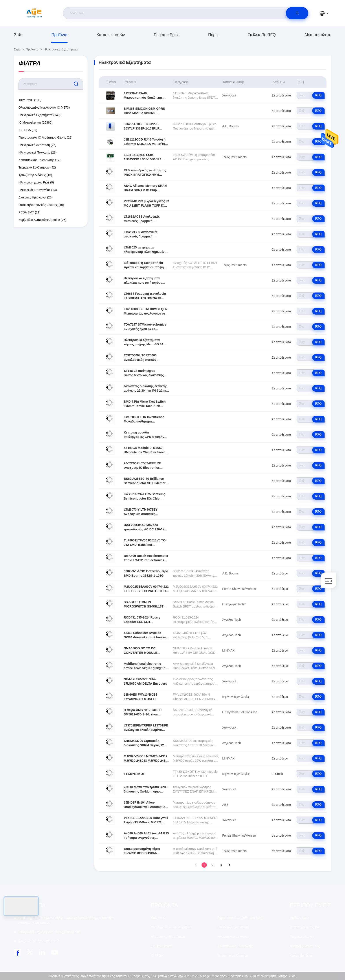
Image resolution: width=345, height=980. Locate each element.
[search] (297, 13)
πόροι (213, 35)
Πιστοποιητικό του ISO (305, 927)
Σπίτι (18, 35)
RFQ (318, 95)
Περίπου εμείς (166, 35)
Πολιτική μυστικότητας (305, 946)
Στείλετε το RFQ (262, 35)
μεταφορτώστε (318, 35)
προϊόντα (59, 35)
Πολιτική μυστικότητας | (65, 976)
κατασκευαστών (111, 35)
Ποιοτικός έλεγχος (302, 937)
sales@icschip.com (49, 932)
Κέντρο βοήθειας (301, 956)
